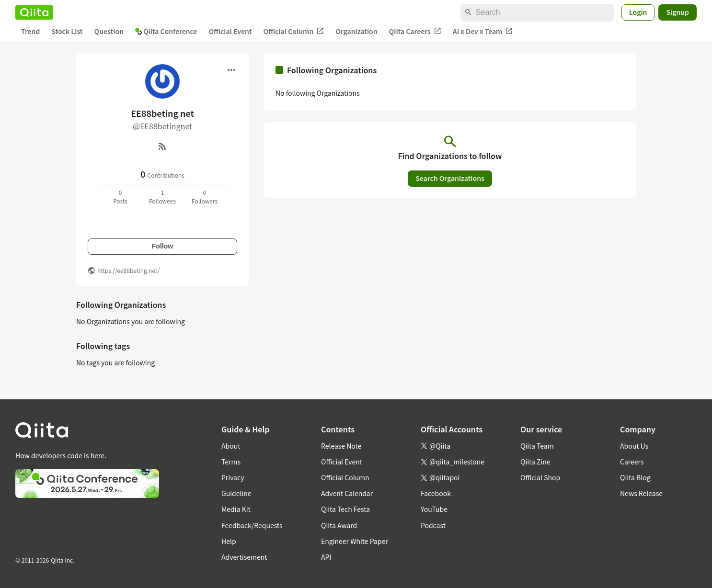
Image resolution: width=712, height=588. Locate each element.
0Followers (205, 197)
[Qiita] (34, 12)
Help (229, 541)
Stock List (67, 31)
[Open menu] (231, 70)
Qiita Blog (635, 477)
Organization (356, 31)
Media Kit (236, 509)
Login (638, 12)
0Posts (120, 197)
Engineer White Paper (355, 541)
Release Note (341, 446)
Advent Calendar (347, 493)
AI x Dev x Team (483, 31)
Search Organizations (450, 178)
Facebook (436, 493)
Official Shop (540, 477)
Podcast (433, 525)
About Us (634, 446)
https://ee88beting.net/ (128, 270)
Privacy (233, 477)
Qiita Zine (535, 462)
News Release (641, 493)
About (231, 446)
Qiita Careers (415, 31)
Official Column (294, 31)
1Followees (162, 197)
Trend (30, 31)
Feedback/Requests (252, 525)
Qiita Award (339, 525)
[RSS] (162, 146)
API (326, 557)
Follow (162, 246)
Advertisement (244, 557)
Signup (678, 12)
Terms (231, 462)
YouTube (434, 509)
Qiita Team (537, 446)
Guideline (236, 493)
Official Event (230, 31)
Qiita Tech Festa (345, 509)
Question (109, 31)
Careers (632, 462)
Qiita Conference (166, 31)
